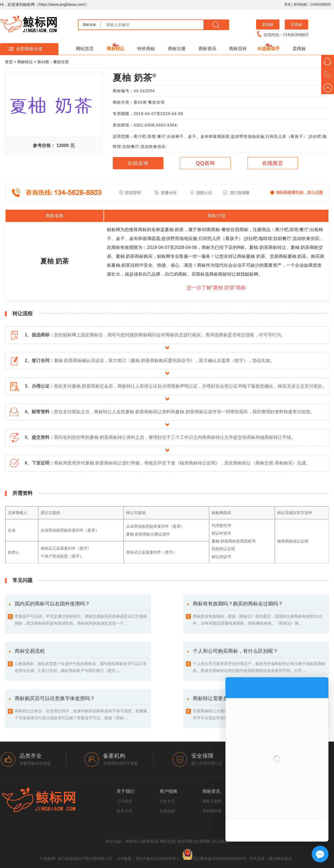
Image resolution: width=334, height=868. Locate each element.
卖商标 (268, 25)
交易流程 (167, 811)
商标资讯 (207, 49)
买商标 (296, 25)
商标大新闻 (212, 801)
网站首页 (85, 49)
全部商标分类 (29, 49)
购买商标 (185, 841)
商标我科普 (212, 811)
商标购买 (150, 841)
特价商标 (146, 49)
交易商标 (203, 841)
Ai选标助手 (269, 49)
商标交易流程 (82, 661)
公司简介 (124, 801)
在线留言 (273, 163)
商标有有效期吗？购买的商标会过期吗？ (260, 614)
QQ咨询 (205, 163)
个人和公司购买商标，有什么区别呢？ (260, 661)
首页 (9, 62)
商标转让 (116, 49)
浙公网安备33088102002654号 (219, 859)
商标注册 (177, 49)
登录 (288, 4)
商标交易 (168, 841)
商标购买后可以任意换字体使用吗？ (82, 709)
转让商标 (221, 841)
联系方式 (124, 811)
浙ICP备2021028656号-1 (157, 859)
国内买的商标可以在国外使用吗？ (82, 614)
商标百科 (238, 49)
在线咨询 (138, 163)
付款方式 (167, 801)
